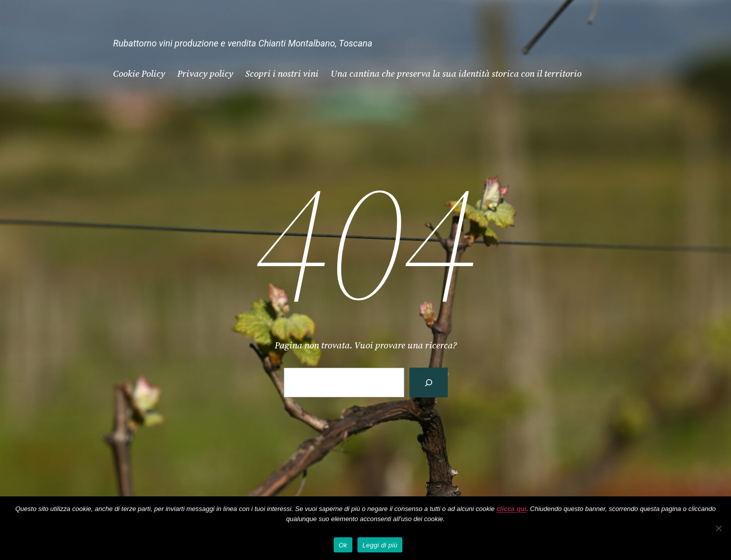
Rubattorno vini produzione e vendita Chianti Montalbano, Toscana (243, 43)
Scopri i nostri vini (282, 73)
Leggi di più (380, 545)
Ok (343, 545)
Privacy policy (205, 73)
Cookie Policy (139, 73)
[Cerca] (429, 383)
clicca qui (511, 509)
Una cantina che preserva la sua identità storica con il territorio (456, 73)
